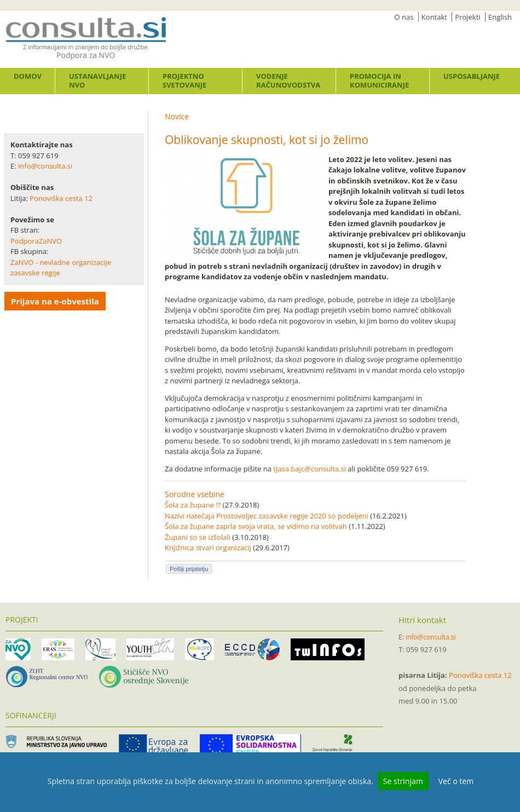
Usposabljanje (472, 76)
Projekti (467, 17)
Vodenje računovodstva (288, 80)
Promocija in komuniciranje (379, 80)
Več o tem (456, 781)
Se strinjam (403, 781)
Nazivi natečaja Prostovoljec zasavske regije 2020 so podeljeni (267, 516)
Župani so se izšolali (198, 537)
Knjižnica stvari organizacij (208, 548)
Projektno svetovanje (184, 80)
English (500, 17)
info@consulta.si (45, 166)
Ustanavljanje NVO (97, 80)
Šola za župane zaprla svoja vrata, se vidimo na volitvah (256, 526)
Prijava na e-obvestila (55, 301)
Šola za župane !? (193, 505)
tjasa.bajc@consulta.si (310, 469)
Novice (177, 116)
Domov (28, 76)
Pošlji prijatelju (189, 569)
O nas (404, 17)
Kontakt (434, 17)
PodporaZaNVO (36, 241)
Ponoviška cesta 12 (62, 198)
